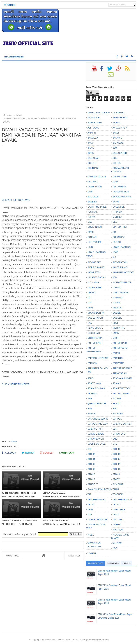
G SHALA (117, 217)
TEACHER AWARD (97, 500)
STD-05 (116, 459)
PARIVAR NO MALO (122, 368)
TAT (89, 494)
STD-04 (91, 459)
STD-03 (116, 454)
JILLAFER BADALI (97, 277)
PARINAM (92, 363)
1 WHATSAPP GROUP (99, 113)
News (14, 441)
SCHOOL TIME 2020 (98, 424)
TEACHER (118, 494)
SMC (115, 439)
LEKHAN (92, 293)
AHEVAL (117, 123)
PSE (90, 399)
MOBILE (117, 313)
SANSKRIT (118, 414)
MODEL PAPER (95, 318)
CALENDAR (93, 158)
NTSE (115, 338)
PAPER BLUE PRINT (98, 358)
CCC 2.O (92, 163)
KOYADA (117, 288)
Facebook (9, 453)
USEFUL (117, 525)
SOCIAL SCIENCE (96, 444)
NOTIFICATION (95, 338)
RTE (90, 409)
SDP (115, 429)
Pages (10, 5)
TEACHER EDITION (122, 500)
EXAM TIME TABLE (97, 207)
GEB (115, 222)
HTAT (115, 252)
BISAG (91, 148)
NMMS (116, 333)
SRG (115, 444)
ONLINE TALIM (120, 348)
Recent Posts (95, 563)
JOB (115, 277)
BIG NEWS (118, 143)
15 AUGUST (119, 113)
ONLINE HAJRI (120, 343)
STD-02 (91, 454)
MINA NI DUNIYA (96, 313)
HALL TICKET (94, 242)
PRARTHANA (94, 383)
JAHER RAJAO (120, 267)
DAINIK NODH (95, 187)
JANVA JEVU (94, 272)
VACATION (118, 530)
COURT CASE (119, 177)
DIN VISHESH (119, 187)
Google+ (47, 453)
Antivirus (92, 133)
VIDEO (91, 535)
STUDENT (93, 484)
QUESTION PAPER (97, 404)
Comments (113, 563)
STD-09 (116, 469)
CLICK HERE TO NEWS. (16, 200)
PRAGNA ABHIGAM (122, 378)
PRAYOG (92, 394)
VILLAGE (117, 543)
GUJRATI (92, 237)
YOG (115, 548)
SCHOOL (117, 419)
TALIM (116, 489)
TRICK (116, 515)
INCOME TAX (94, 262)
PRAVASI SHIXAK (96, 388)
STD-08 (91, 469)
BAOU (91, 143)
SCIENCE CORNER (122, 424)
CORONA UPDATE (97, 177)
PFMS (90, 378)
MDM (90, 308)
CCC (115, 158)
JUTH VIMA (93, 282)
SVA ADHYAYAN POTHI (99, 489)
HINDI (90, 247)
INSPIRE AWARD (96, 267)
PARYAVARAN (119, 373)
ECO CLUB (93, 197)
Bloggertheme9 (101, 639)
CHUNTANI (93, 168)
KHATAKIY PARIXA (122, 282)
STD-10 (91, 474)
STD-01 (116, 449)
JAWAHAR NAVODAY (123, 272)
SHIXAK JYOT (119, 434)
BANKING (117, 138)
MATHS (116, 303)
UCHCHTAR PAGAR (97, 520)
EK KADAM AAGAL (122, 197)
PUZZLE (117, 399)
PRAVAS (117, 383)
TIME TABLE (119, 510)
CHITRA (117, 163)
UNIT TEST (118, 520)
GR (114, 232)
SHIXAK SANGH (96, 439)
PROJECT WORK (121, 394)
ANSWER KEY (120, 128)
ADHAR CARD (95, 123)
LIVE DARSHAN (120, 293)
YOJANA (92, 553)
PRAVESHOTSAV (121, 388)
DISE (90, 192)
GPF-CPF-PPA (120, 227)
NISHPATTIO (119, 328)
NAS (90, 323)
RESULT (117, 404)
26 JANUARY (94, 118)
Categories (14, 57)
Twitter (28, 453)
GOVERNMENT (95, 227)
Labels (126, 563)
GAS (90, 222)
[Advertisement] (43, 87)
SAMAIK (92, 414)
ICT (114, 257)
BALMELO (93, 138)
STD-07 (116, 464)
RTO (115, 409)
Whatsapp (67, 453)
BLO (115, 148)
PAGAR (116, 353)
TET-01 (91, 505)
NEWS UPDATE (95, 328)
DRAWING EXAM (121, 192)
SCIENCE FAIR (95, 429)
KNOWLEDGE (95, 288)
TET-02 (116, 505)
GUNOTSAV (118, 237)
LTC (89, 298)
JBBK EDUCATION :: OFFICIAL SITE (63, 639)
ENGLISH (92, 202)
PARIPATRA (118, 363)
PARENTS (118, 358)
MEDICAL (117, 308)
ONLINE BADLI (95, 343)
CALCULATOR (120, 153)
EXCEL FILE (119, 207)
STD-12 (91, 479)
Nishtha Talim (94, 333)
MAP (90, 303)
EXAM (116, 202)
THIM (90, 510)
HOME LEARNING (122, 247)
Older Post (74, 556)
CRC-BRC (92, 182)
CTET (115, 182)
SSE (90, 449)
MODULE (117, 318)
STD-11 (116, 474)
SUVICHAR (118, 484)
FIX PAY (91, 217)
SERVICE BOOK (96, 434)
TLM (90, 515)
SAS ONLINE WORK (98, 419)
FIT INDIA (117, 212)
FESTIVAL (93, 212)
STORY (116, 479)
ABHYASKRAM (120, 118)
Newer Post (12, 556)
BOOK (91, 153)
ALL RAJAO (93, 128)
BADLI (116, 133)
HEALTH (117, 242)
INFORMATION (120, 262)
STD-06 (91, 464)
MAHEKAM (118, 298)
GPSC (91, 232)
